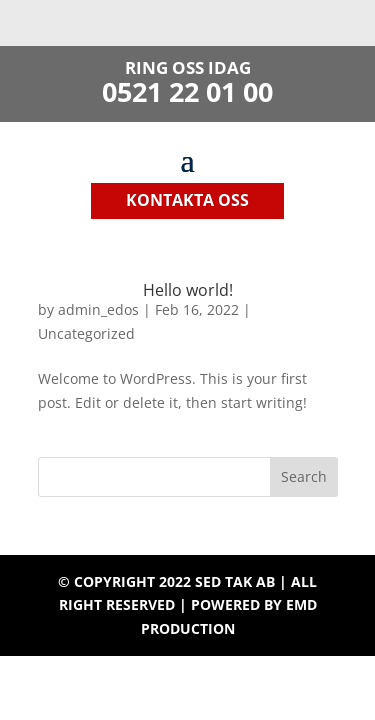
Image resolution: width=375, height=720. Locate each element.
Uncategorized (86, 333)
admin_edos (98, 309)
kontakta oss (187, 200)
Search (304, 476)
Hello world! (188, 290)
